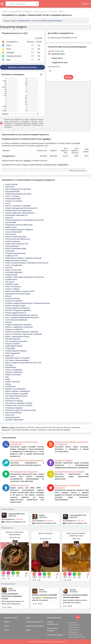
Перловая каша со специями (18, 358)
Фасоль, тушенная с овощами (18, 206)
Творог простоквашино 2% (17, 244)
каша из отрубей (13, 344)
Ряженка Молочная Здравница (18, 210)
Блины (8, 384)
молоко (9, 322)
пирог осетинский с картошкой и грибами (24, 334)
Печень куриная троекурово (17, 308)
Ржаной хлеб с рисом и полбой (19, 405)
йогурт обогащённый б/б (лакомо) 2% (21, 208)
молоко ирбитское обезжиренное (20, 213)
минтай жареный (13, 339)
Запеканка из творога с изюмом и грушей (23, 258)
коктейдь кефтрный (14, 272)
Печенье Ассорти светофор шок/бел (21, 410)
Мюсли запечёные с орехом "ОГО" (20, 291)
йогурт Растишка (13, 298)
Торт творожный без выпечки (18, 189)
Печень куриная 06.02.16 (16, 313)
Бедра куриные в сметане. (16, 260)
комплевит (10, 251)
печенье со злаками (14, 201)
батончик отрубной (14, 301)
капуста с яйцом (12, 289)
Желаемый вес (54, 67)
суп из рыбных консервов (16, 341)
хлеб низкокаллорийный (16, 320)
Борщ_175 (9, 355)
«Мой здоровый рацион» (78, 171)
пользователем (23, 21)
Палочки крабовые (13, 413)
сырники (9, 218)
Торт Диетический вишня (16, 396)
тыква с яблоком (12, 382)
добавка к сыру (12, 284)
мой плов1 (10, 187)
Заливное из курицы (14, 401)
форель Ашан (11, 227)
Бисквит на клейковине (15, 389)
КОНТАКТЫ (51, 631)
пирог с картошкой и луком (17, 336)
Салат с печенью (12, 196)
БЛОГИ (6, 626)
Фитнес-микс (11, 234)
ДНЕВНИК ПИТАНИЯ (11, 618)
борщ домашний (13, 417)
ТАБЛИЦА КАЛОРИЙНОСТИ (34, 622)
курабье (62, 11)
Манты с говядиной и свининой (19, 327)
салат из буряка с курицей (17, 394)
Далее (69, 77)
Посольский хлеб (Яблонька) (18, 239)
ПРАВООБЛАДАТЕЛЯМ (54, 618)
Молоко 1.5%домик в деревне (18, 310)
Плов (7, 203)
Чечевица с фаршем (14, 408)
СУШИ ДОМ (10, 348)
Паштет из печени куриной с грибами (22, 332)
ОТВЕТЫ (28, 630)
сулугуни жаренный (14, 372)
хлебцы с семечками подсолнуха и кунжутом (25, 277)
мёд (7, 377)
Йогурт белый (11, 275)
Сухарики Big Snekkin (14, 420)
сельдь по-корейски (14, 329)
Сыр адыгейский (12, 191)
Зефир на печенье (13, 374)
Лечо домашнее (12, 246)
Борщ (8, 379)
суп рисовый (11, 222)
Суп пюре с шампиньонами (17, 360)
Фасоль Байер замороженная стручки (22, 315)
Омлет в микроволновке (16, 248)
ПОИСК (28, 618)
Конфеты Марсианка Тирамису (19, 325)
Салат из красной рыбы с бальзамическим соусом (27, 263)
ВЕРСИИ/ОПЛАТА (53, 624)
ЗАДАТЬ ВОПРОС (52, 628)
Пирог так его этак (13, 270)
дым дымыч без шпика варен (18, 294)
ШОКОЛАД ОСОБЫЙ (14, 346)
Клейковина (11, 386)
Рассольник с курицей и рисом (19, 403)
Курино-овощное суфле (15, 306)
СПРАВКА (50, 622)
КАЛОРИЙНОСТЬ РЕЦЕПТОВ (35, 626)
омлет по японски (13, 287)
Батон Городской (13, 353)
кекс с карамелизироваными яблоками (22, 317)
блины (8, 296)
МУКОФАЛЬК (11, 367)
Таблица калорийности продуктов (21, 11)
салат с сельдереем (14, 265)
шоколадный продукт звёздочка (19, 229)
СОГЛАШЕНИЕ (52, 635)
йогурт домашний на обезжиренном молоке (25, 220)
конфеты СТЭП (11, 256)
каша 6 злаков (11, 184)
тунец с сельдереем (14, 370)
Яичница (9, 365)
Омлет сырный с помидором (18, 391)
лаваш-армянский (13, 199)
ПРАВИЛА (60, 635)
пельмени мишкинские (15, 253)
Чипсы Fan (10, 415)
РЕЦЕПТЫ (7, 622)
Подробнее (63, 165)
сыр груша (10, 282)
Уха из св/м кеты (12, 398)
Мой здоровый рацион (52, 21)
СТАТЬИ (7, 630)
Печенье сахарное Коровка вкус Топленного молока (28, 303)
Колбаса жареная (13, 241)
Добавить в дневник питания (22, 67)
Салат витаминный (14, 232)
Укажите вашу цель (56, 51)
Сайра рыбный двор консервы (18, 194)
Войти (85, 4)
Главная (4, 11)
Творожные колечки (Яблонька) (19, 225)
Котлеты (9, 267)
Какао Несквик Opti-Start (16, 237)
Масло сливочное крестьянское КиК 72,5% (23, 363)
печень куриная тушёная (16, 351)
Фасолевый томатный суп (16, 215)
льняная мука (11, 279)
